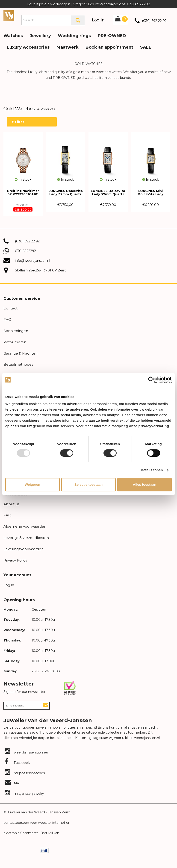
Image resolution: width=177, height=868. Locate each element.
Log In (98, 20)
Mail (12, 783)
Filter (18, 122)
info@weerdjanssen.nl (32, 261)
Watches (13, 36)
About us (11, 504)
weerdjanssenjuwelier (26, 752)
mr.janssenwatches (25, 773)
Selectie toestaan (89, 484)
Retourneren (15, 342)
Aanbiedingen (16, 331)
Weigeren (32, 484)
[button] (170, 32)
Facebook (17, 763)
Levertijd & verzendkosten (26, 538)
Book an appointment (109, 47)
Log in (9, 585)
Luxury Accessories (28, 47)
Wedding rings (74, 36)
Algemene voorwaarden (25, 526)
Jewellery (40, 36)
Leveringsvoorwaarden (24, 549)
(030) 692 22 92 (154, 21)
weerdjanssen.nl (146, 738)
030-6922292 (25, 251)
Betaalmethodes (18, 364)
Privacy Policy (15, 560)
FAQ (7, 319)
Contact (10, 308)
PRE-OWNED (112, 36)
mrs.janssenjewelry (24, 794)
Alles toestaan (145, 484)
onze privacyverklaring (149, 426)
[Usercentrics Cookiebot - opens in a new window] (152, 380)
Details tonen (152, 470)
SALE (146, 47)
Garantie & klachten (21, 353)
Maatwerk (68, 47)
